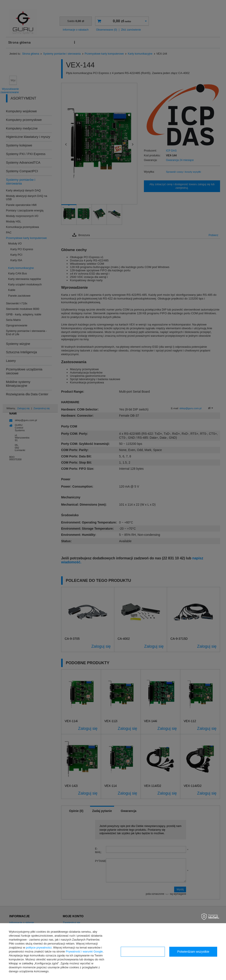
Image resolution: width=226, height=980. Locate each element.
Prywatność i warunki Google (84, 951)
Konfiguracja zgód (143, 952)
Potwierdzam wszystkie (193, 952)
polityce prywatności (39, 948)
